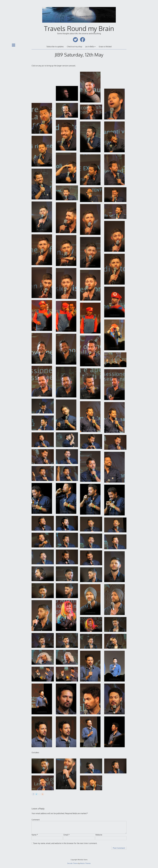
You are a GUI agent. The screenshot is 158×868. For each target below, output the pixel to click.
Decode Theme (73, 863)
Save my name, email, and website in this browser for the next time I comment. (65, 843)
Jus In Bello (90, 47)
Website (99, 835)
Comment (36, 820)
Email (67, 835)
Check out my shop (75, 47)
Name (35, 835)
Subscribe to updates (55, 47)
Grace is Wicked (105, 47)
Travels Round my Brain (79, 28)
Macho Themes (85, 863)
